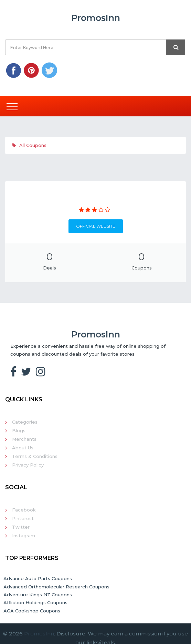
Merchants (24, 439)
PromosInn (39, 634)
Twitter (21, 527)
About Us (23, 448)
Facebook (24, 510)
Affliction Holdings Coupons (35, 602)
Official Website (96, 226)
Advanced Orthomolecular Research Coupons (56, 587)
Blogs (19, 430)
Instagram (24, 536)
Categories (25, 422)
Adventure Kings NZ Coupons (38, 595)
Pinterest (23, 518)
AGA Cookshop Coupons (32, 611)
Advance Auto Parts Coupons (38, 578)
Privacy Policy (28, 465)
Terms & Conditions (35, 456)
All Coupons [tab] (29, 145)
